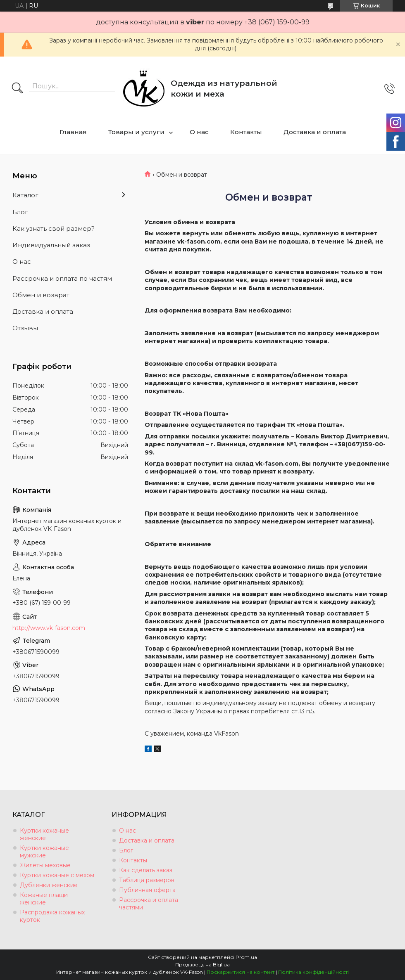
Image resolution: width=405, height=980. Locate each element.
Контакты (246, 132)
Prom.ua (246, 957)
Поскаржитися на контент (241, 972)
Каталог (25, 195)
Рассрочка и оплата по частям (62, 278)
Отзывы (25, 328)
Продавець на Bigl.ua (202, 965)
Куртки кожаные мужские (44, 852)
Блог (20, 212)
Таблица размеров (147, 880)
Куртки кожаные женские (44, 834)
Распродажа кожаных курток (52, 916)
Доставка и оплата (315, 132)
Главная (73, 132)
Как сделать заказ (146, 870)
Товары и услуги (136, 132)
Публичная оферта (147, 890)
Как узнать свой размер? (54, 228)
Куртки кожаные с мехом (57, 875)
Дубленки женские (49, 885)
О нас (199, 132)
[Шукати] (17, 89)
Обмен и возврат (41, 295)
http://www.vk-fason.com (49, 628)
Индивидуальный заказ (51, 245)
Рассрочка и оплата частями (149, 904)
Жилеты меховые (45, 865)
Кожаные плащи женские (44, 899)
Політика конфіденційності (313, 972)
